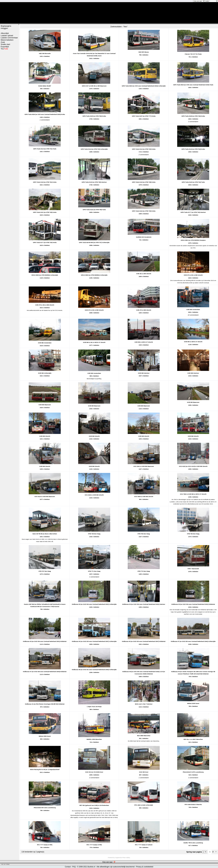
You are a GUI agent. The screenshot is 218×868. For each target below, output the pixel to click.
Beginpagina (6, 26)
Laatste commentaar (9, 38)
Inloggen (4, 28)
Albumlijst (5, 33)
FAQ (74, 867)
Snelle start (5, 44)
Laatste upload (7, 36)
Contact (68, 867)
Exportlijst (5, 47)
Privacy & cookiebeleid (145, 867)
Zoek (3, 42)
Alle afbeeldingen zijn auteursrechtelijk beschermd (116, 867)
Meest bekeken (7, 40)
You (4, 49)
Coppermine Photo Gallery (122, 858)
